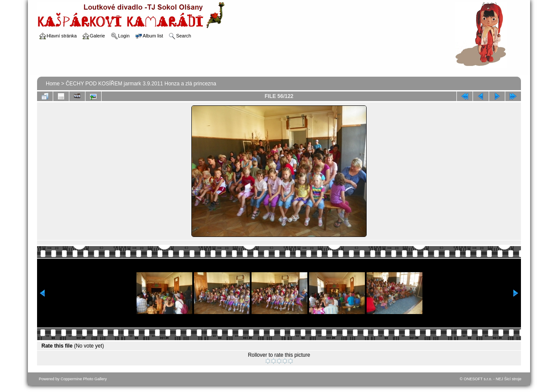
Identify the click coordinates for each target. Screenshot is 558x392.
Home (53, 84)
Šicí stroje (513, 379)
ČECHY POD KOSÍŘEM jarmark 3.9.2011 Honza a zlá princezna (141, 84)
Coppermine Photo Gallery (84, 379)
